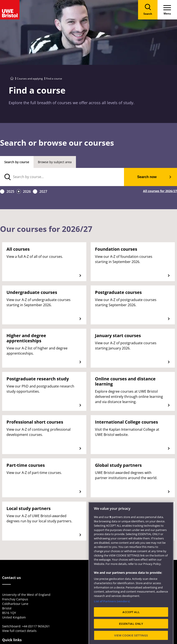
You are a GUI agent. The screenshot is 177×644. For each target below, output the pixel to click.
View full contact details (19, 631)
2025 (10, 191)
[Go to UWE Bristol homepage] (12, 79)
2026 (27, 191)
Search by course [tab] (17, 162)
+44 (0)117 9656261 (36, 626)
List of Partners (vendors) (112, 618)
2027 (43, 191)
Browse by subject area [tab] (55, 162)
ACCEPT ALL (131, 628)
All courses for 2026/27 (160, 191)
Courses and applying (30, 79)
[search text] (62, 177)
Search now (147, 177)
